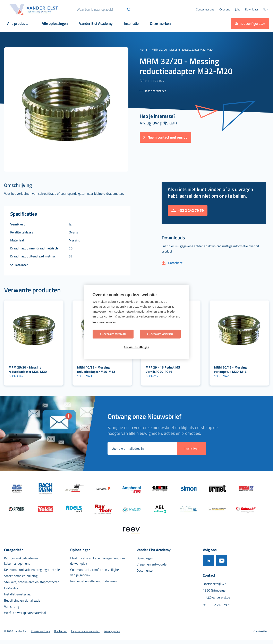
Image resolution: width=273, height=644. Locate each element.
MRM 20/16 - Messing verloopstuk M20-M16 (230, 369)
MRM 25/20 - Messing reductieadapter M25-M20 (28, 369)
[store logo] (34, 9)
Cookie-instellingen (136, 347)
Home (143, 49)
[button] (266, 10)
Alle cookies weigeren (160, 334)
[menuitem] (225, 9)
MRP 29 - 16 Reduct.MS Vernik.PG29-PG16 (163, 369)
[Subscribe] (191, 448)
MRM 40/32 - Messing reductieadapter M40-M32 (96, 369)
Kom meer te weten (104, 322)
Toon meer (21, 265)
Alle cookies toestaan (113, 334)
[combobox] (104, 9)
